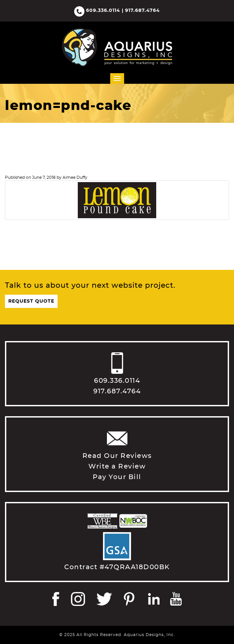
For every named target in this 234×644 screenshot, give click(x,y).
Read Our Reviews (117, 456)
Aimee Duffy (75, 177)
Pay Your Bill (117, 477)
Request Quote (31, 301)
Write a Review (117, 467)
